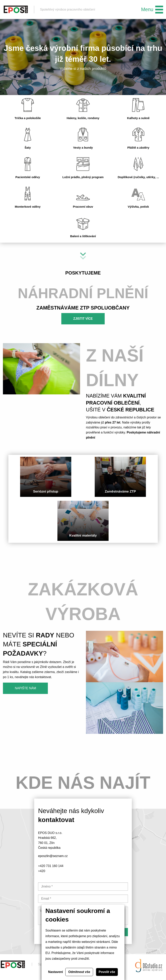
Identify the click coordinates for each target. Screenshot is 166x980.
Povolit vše (107, 972)
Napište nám (25, 688)
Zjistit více (83, 319)
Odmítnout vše (79, 972)
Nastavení (56, 972)
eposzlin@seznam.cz (53, 856)
